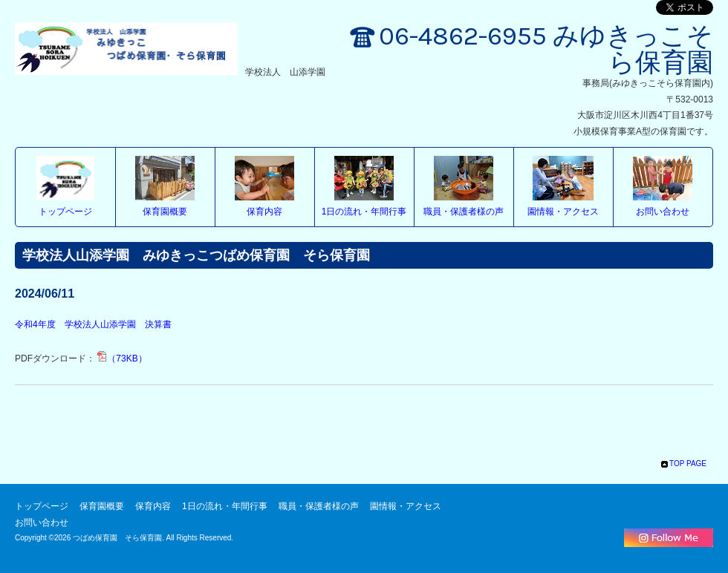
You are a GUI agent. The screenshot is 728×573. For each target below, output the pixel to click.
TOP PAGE (688, 464)
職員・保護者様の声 (464, 212)
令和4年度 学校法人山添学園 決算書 (93, 324)
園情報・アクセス (563, 212)
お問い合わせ (663, 212)
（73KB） (122, 358)
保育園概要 (165, 212)
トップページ (65, 212)
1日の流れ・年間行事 (364, 212)
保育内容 (264, 212)
